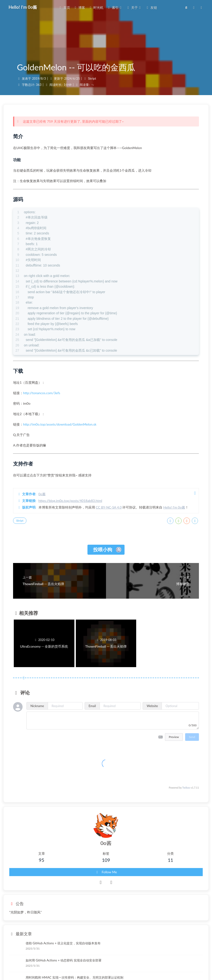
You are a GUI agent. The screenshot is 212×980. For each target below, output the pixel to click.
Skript (92, 78)
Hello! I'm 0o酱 (174, 507)
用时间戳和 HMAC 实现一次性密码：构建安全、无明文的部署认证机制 (75, 977)
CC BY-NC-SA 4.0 (109, 507)
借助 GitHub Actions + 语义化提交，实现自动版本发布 (63, 943)
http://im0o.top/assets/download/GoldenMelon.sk (60, 424)
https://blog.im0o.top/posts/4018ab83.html (70, 501)
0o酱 (42, 494)
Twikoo (186, 788)
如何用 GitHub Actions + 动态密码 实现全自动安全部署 (64, 960)
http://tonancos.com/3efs (42, 393)
